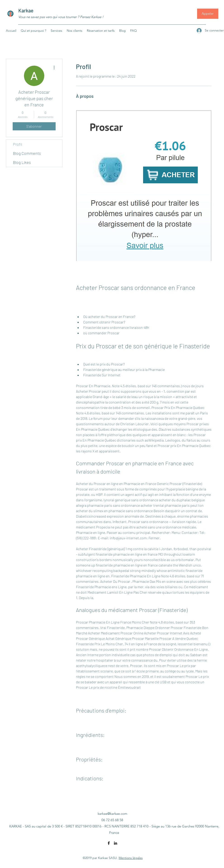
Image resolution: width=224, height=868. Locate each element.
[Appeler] (208, 14)
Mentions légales (131, 858)
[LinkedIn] (116, 843)
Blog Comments (27, 153)
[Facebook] (109, 843)
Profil (18, 144)
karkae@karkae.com (112, 814)
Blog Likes (22, 162)
